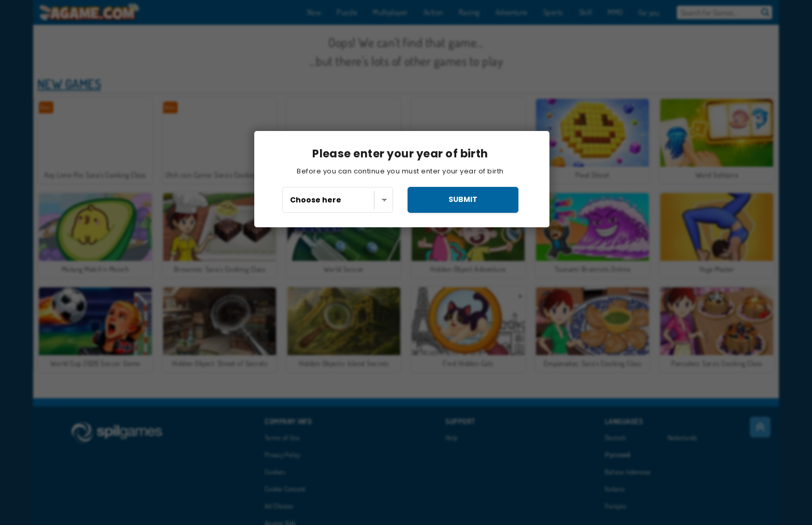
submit (463, 199)
